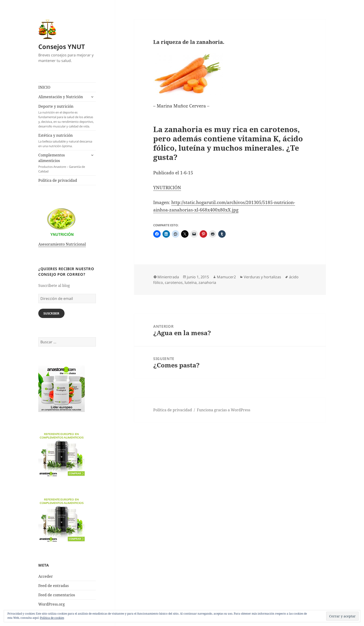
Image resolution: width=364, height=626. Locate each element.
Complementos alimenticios (63, 163)
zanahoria (207, 282)
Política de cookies (52, 618)
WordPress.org (52, 604)
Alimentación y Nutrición (61, 97)
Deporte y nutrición (67, 116)
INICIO (44, 87)
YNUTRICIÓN (167, 188)
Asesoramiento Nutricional (62, 244)
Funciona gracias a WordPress (224, 410)
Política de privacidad (58, 180)
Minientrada (168, 277)
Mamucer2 (226, 277)
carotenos (174, 282)
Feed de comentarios (57, 595)
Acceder (46, 576)
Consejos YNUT (62, 47)
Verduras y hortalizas (262, 277)
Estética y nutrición (67, 141)
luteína (191, 282)
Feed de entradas (54, 586)
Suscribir (51, 313)
